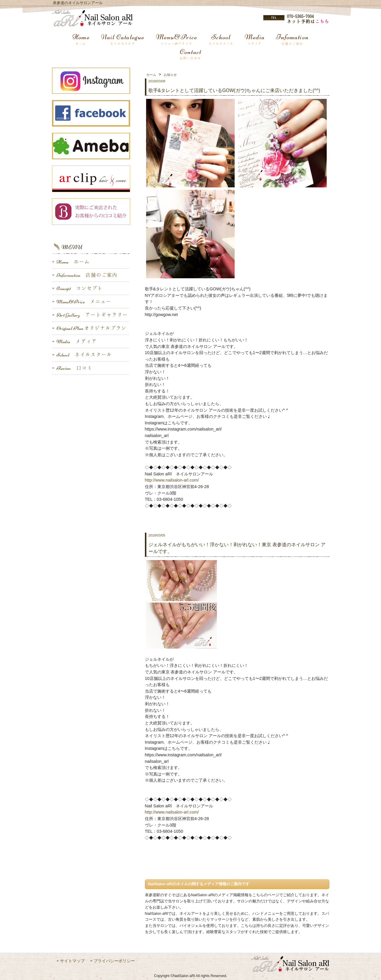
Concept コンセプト (77, 288)
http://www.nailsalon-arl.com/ (172, 480)
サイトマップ (72, 961)
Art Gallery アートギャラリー (90, 315)
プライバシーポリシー (114, 961)
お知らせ (170, 75)
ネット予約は (308, 21)
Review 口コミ (72, 368)
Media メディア (74, 341)
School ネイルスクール (82, 355)
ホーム (151, 75)
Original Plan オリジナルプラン (89, 328)
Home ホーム (71, 262)
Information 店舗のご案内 (85, 275)
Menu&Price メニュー (82, 302)
